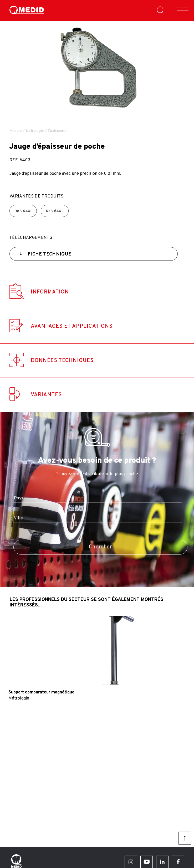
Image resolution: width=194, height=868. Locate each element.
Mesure (16, 131)
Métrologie (35, 131)
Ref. (23, 211)
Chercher (100, 547)
